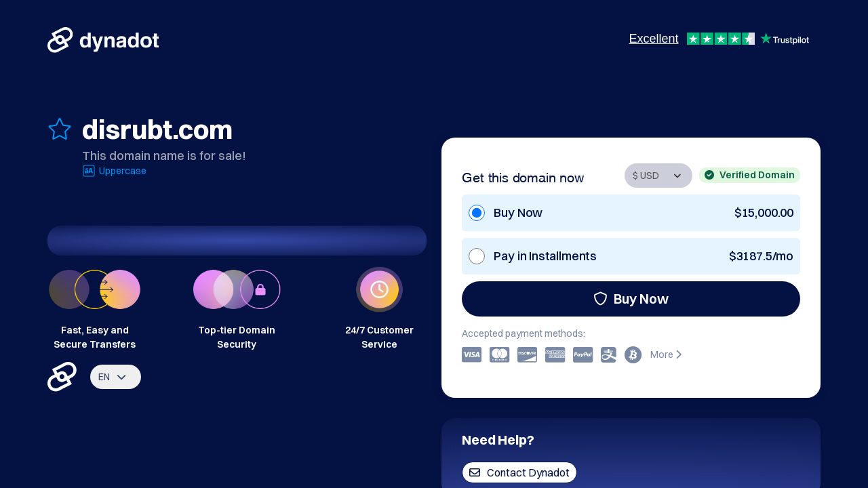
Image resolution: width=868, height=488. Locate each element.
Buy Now (631, 299)
